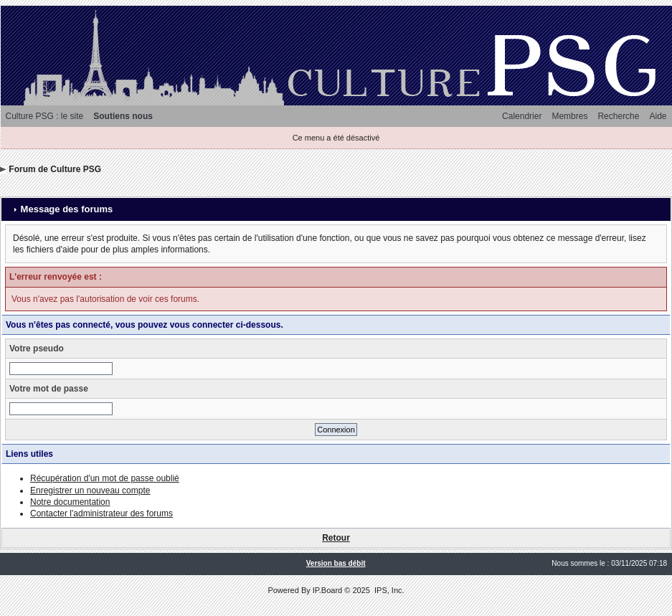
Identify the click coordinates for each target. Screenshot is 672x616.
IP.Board (327, 590)
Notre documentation (70, 502)
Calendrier (522, 116)
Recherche (618, 116)
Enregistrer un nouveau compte (90, 491)
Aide (658, 116)
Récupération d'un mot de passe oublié (105, 478)
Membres (569, 116)
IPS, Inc (388, 590)
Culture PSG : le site (45, 116)
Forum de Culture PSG (55, 169)
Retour (336, 538)
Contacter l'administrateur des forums (101, 513)
